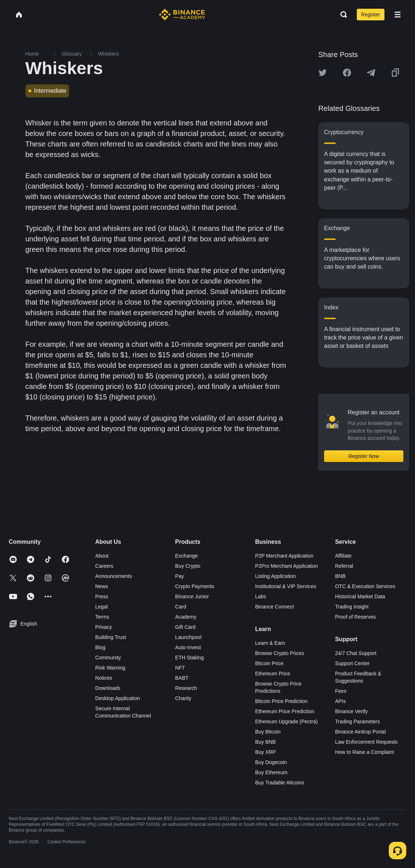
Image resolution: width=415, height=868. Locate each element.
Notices (104, 678)
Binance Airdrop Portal (360, 732)
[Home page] (182, 15)
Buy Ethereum (271, 772)
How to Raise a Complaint (364, 752)
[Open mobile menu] (398, 15)
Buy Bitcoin (268, 732)
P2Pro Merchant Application (286, 566)
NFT (180, 668)
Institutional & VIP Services (286, 586)
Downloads (108, 688)
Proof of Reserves (355, 617)
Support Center (352, 663)
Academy (186, 617)
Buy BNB (265, 742)
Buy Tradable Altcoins (280, 783)
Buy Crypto (188, 566)
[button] (398, 15)
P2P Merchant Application (284, 556)
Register (371, 15)
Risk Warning (110, 668)
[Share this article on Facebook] (347, 73)
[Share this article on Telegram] (371, 73)
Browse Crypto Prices (280, 653)
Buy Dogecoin (271, 762)
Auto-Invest (188, 647)
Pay (180, 576)
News (102, 586)
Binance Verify (351, 711)
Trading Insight (352, 607)
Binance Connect (274, 607)
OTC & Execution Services (365, 586)
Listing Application (275, 576)
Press (102, 596)
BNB (340, 576)
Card (181, 607)
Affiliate (343, 556)
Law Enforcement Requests (366, 742)
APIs (340, 701)
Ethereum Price (272, 674)
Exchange (187, 556)
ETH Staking (190, 658)
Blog (100, 647)
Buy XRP (265, 752)
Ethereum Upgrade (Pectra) (286, 722)
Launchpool (188, 637)
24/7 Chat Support (356, 653)
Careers (104, 566)
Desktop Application (118, 698)
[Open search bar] (342, 15)
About (102, 556)
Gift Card (185, 627)
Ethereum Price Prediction (285, 711)
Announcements (114, 576)
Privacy (104, 627)
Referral (344, 566)
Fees (341, 691)
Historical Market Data (360, 596)
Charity (183, 698)
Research (186, 688)
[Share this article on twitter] (323, 73)
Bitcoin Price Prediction (281, 701)
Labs (260, 596)
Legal (101, 607)
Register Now (364, 456)
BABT (182, 678)
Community (108, 658)
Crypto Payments (195, 586)
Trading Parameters (357, 722)
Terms (102, 617)
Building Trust (111, 637)
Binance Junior (192, 596)
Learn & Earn (270, 643)
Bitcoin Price (269, 663)
